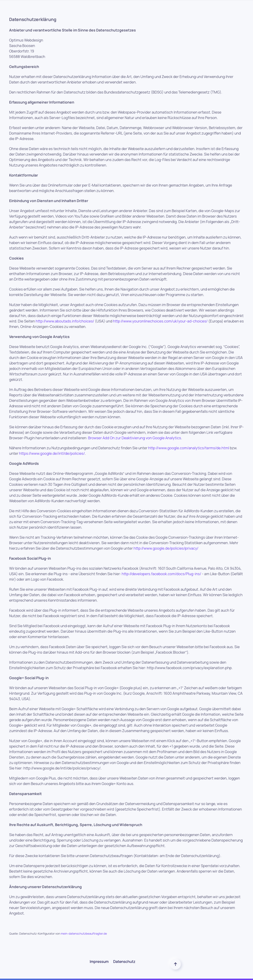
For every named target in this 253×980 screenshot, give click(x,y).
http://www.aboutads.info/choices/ (65, 321)
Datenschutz (124, 962)
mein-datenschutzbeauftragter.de (84, 933)
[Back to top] (175, 964)
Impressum (99, 962)
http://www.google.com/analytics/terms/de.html (189, 448)
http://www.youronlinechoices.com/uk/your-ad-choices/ (160, 321)
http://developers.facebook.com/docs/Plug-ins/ (161, 574)
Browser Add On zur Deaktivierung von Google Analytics (135, 438)
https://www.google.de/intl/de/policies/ (52, 453)
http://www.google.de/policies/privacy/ (166, 548)
